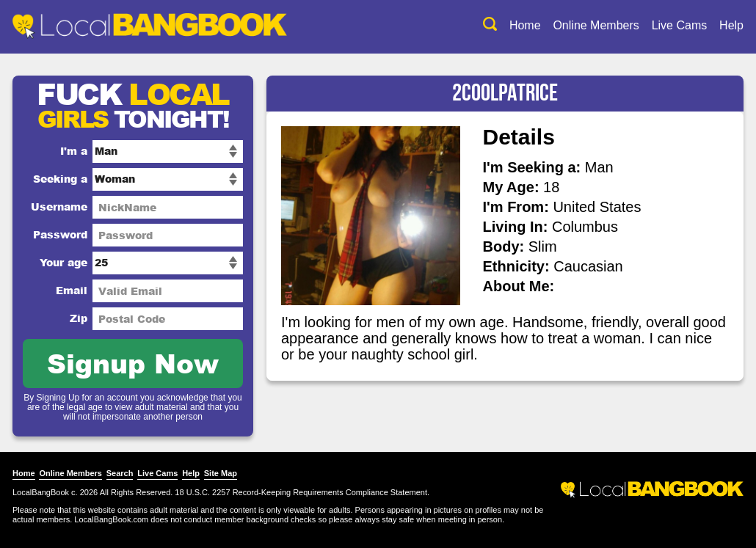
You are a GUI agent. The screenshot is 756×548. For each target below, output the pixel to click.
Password (60, 234)
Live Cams (680, 25)
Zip (79, 318)
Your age (63, 262)
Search (120, 473)
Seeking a (60, 179)
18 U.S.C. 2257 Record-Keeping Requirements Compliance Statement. (302, 492)
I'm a (74, 151)
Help (731, 25)
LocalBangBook (41, 492)
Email (72, 290)
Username (59, 207)
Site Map (221, 473)
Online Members (596, 25)
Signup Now (133, 363)
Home (525, 25)
